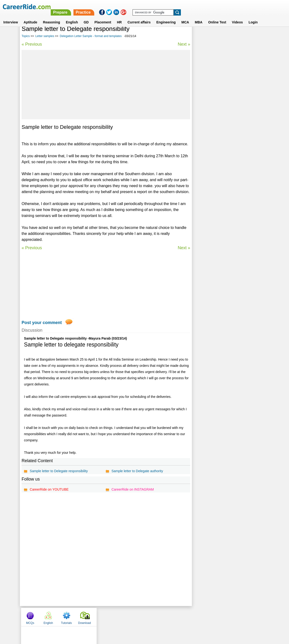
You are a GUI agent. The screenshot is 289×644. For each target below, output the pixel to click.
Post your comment (42, 323)
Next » (183, 44)
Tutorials (238, 37)
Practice (189, 7)
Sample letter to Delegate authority (137, 471)
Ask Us (162, 617)
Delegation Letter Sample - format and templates (91, 36)
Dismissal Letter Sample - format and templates (223, 167)
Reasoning (52, 16)
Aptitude (31, 16)
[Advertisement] (106, 85)
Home (85, 617)
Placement (103, 16)
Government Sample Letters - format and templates (226, 180)
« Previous (32, 44)
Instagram (197, 617)
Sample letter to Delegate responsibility (59, 471)
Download (256, 37)
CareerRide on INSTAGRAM (132, 489)
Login (253, 16)
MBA (199, 16)
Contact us (120, 617)
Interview (11, 16)
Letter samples (45, 36)
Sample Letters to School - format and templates (224, 142)
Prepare (166, 7)
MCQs (201, 37)
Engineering (166, 16)
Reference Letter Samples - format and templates (224, 129)
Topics (26, 36)
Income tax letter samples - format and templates (224, 155)
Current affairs (139, 16)
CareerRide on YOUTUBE (49, 489)
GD (86, 16)
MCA (185, 16)
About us (101, 617)
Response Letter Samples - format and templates (224, 117)
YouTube (178, 617)
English (72, 16)
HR (119, 16)
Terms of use (142, 617)
